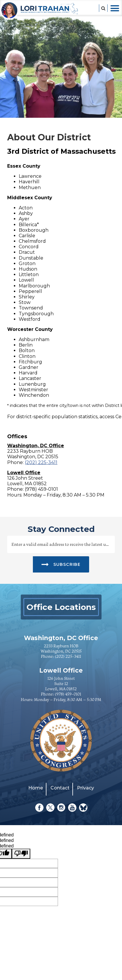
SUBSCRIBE (61, 564)
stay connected (61, 529)
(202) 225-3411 (41, 462)
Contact (60, 788)
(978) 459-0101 (68, 694)
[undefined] (21, 854)
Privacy (86, 788)
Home (36, 788)
